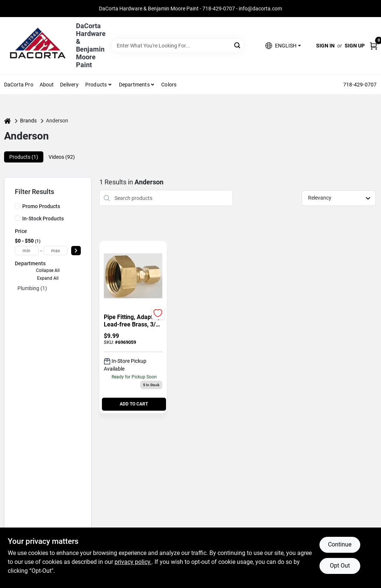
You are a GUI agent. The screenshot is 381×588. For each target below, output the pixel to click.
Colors (169, 85)
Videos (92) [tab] (62, 157)
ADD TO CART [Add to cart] (134, 404)
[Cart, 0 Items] (374, 46)
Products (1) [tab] (24, 157)
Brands (28, 121)
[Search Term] (178, 46)
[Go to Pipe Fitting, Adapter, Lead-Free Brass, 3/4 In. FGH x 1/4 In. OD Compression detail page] (133, 276)
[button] (283, 46)
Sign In (325, 46)
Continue (340, 544)
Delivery (69, 85)
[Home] (7, 121)
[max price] (56, 251)
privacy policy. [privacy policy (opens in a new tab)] (133, 562)
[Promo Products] (17, 206)
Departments (134, 85)
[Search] (238, 45)
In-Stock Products (43, 219)
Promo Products (41, 206)
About (47, 85)
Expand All (48, 278)
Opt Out (340, 566)
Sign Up (355, 46)
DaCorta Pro (19, 85)
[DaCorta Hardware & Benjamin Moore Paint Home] (37, 46)
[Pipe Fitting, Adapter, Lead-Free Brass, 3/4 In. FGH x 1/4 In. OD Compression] (133, 321)
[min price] (27, 251)
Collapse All (48, 270)
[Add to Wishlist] (158, 313)
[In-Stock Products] (17, 218)
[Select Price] (76, 251)
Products (96, 85)
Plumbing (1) (32, 288)
